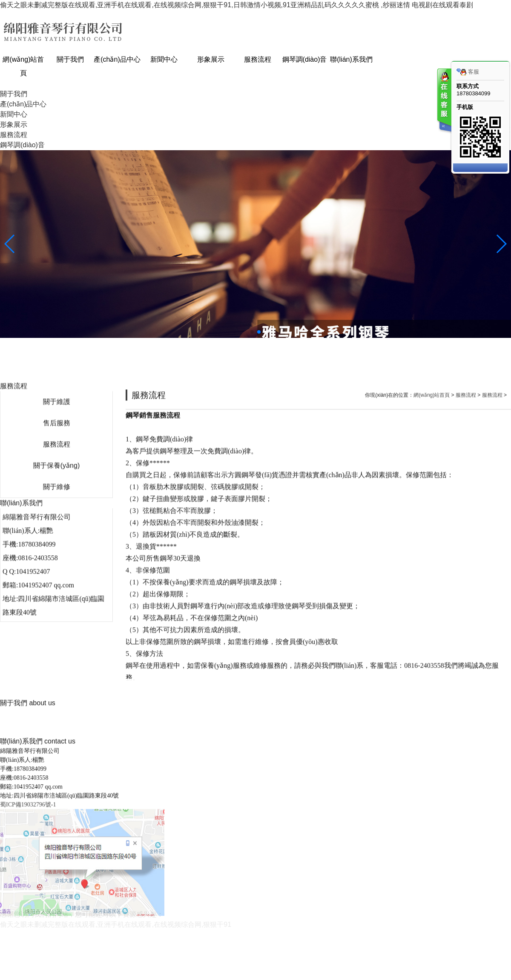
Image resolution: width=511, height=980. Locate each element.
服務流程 (57, 635)
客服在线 (444, 101)
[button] (252, 332)
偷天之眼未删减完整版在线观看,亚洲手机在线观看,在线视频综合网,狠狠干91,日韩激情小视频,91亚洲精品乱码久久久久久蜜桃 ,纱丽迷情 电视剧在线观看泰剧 (237, 5)
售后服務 (57, 614)
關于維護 (57, 593)
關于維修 (57, 678)
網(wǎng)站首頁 (432, 586)
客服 (468, 72)
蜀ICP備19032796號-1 (28, 967)
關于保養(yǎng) (56, 656)
